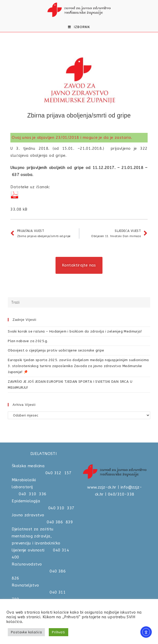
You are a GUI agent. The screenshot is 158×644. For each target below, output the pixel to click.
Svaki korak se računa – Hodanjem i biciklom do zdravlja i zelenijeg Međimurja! (75, 331)
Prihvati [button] (58, 632)
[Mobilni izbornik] (79, 27)
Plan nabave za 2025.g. (28, 341)
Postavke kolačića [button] (26, 632)
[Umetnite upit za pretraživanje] (79, 302)
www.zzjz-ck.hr (102, 487)
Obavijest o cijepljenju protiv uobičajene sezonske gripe (56, 350)
